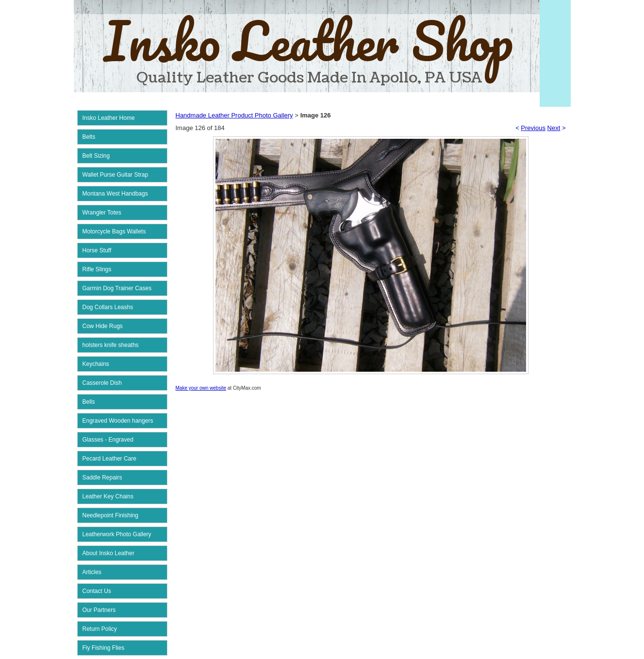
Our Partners (99, 610)
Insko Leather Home (109, 118)
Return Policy (100, 629)
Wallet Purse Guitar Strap (116, 175)
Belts (89, 137)
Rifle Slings (97, 269)
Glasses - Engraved (108, 440)
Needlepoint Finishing (110, 515)
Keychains (96, 364)
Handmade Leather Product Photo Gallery (234, 115)
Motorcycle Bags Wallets (114, 231)
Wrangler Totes (102, 213)
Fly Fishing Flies (104, 648)
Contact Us (97, 591)
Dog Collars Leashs (108, 307)
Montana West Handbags (115, 194)
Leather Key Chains (108, 496)
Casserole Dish (102, 383)
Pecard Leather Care (109, 459)
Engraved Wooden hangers (118, 421)
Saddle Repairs (102, 478)
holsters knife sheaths (111, 345)
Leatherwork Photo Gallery (117, 534)
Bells (89, 402)
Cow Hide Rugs (103, 326)
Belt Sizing (96, 156)
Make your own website (201, 388)
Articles (92, 572)
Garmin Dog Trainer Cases (117, 288)
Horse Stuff (97, 250)
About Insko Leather (108, 553)
